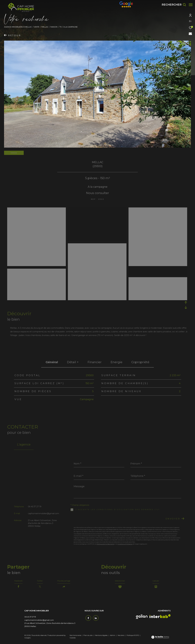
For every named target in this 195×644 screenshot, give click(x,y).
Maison (54, 27)
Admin (113, 637)
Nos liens (121, 637)
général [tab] (52, 362)
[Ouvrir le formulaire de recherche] (172, 5)
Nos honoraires (75, 637)
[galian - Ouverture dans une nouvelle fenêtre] (142, 619)
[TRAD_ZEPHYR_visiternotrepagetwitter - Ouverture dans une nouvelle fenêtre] (95, 619)
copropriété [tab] (140, 362)
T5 (61, 27)
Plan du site (88, 637)
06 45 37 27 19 (35, 507)
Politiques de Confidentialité (105, 544)
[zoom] (36, 209)
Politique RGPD (133, 637)
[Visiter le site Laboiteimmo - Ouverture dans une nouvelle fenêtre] (160, 639)
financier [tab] (95, 362)
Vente (37, 27)
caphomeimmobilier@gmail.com (43, 513)
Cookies (73, 640)
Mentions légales (101, 637)
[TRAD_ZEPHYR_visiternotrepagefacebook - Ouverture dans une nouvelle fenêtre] (87, 619)
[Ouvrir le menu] (191, 5)
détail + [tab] (73, 362)
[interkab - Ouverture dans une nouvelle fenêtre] (160, 618)
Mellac (45, 27)
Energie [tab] (116, 362)
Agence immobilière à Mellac (18, 27)
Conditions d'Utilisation (125, 544)
